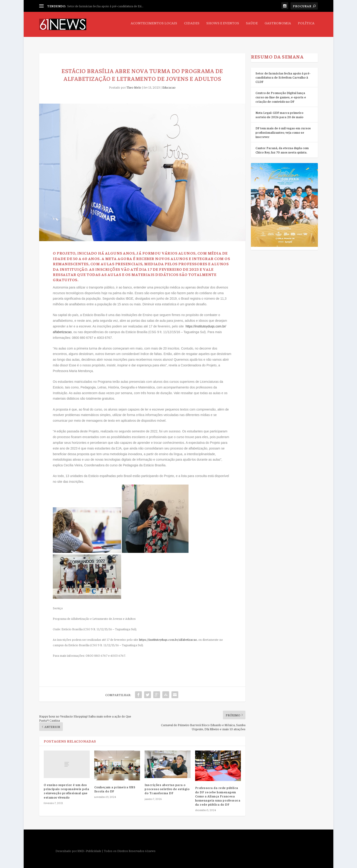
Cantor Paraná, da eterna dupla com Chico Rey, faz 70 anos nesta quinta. (282, 146)
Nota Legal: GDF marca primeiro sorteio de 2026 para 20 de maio (279, 111)
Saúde (252, 26)
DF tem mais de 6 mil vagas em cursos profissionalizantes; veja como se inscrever (283, 128)
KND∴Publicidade (89, 847)
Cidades (192, 26)
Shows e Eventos (223, 26)
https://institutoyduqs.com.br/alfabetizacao (168, 635)
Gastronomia (278, 26)
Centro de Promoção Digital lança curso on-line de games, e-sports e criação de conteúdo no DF (281, 93)
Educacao (169, 83)
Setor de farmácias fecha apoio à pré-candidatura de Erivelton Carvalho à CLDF (283, 73)
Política (306, 26)
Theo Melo (134, 83)
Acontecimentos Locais (154, 26)
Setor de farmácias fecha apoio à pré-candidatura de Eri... (105, 6)
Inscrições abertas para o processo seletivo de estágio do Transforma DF (167, 785)
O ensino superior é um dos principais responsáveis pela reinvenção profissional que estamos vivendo (66, 787)
